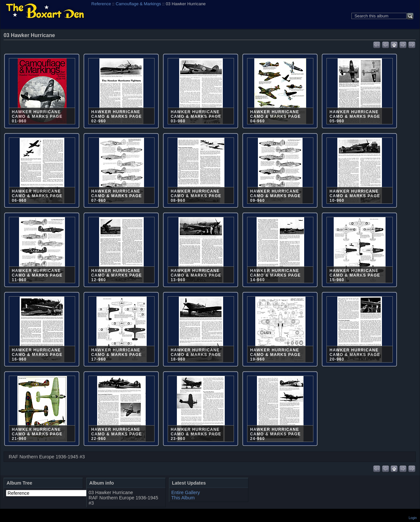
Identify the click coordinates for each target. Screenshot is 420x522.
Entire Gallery (186, 492)
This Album (183, 498)
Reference (101, 4)
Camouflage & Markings (138, 4)
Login (413, 518)
